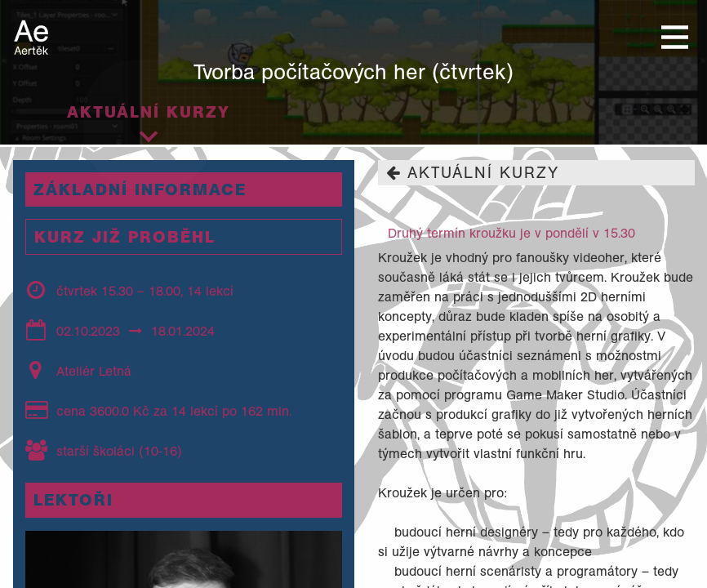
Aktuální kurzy (149, 112)
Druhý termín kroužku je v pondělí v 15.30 (511, 233)
